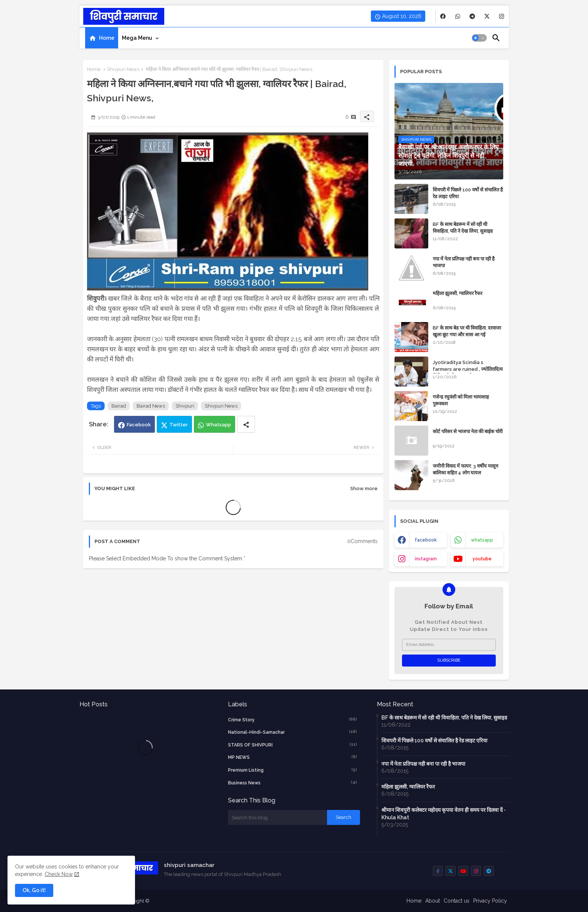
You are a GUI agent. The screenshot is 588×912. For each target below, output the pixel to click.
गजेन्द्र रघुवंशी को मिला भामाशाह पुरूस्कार (461, 400)
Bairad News (151, 406)
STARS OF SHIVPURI (292, 745)
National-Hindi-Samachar (292, 732)
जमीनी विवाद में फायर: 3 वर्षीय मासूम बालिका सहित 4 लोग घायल (466, 469)
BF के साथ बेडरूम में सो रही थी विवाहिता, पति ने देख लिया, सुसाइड (463, 228)
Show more (364, 488)
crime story (292, 719)
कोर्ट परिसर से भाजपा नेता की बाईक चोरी (468, 431)
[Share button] (246, 424)
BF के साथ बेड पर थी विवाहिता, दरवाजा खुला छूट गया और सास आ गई (467, 331)
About (433, 901)
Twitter (179, 425)
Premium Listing (292, 770)
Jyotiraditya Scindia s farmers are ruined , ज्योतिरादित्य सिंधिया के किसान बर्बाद (468, 369)
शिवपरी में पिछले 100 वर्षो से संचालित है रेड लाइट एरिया (468, 193)
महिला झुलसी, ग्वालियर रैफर (457, 293)
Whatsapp (218, 425)
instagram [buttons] (426, 559)
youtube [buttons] (482, 559)
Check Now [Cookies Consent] (59, 874)
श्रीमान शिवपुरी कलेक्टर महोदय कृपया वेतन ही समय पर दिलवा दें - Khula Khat (444, 814)
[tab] (102, 38)
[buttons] (443, 16)
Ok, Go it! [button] (34, 890)
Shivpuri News (123, 69)
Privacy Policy (490, 901)
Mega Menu (137, 38)
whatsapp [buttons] (482, 540)
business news (292, 783)
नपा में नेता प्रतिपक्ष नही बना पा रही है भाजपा (464, 262)
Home (107, 38)
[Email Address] (449, 645)
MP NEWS (292, 757)
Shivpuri (185, 406)
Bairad (119, 406)
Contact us (457, 901)
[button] (479, 38)
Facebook (139, 425)
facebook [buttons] (426, 540)
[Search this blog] (277, 817)
